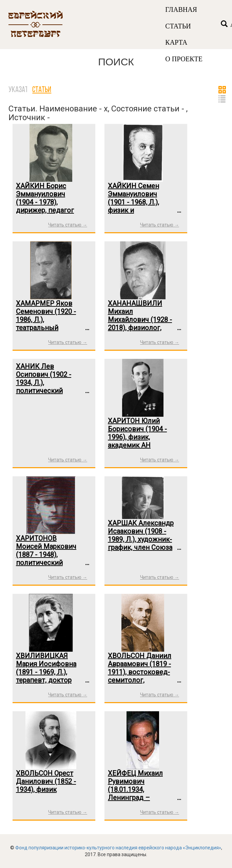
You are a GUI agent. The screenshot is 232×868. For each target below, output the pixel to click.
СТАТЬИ (178, 26)
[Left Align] (224, 25)
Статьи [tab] (42, 90)
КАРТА (176, 42)
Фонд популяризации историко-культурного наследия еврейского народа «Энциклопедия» (118, 848)
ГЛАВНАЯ (181, 9)
